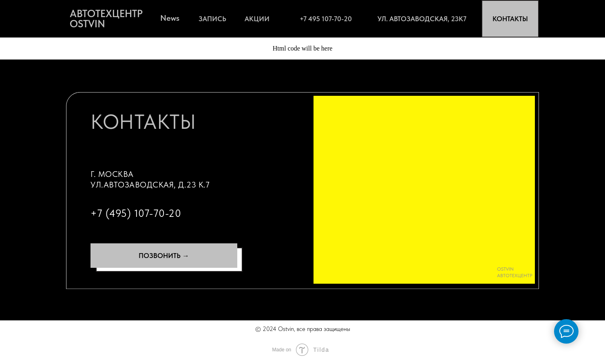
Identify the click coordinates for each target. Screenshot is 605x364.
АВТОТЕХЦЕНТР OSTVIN (106, 19)
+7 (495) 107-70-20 (136, 213)
